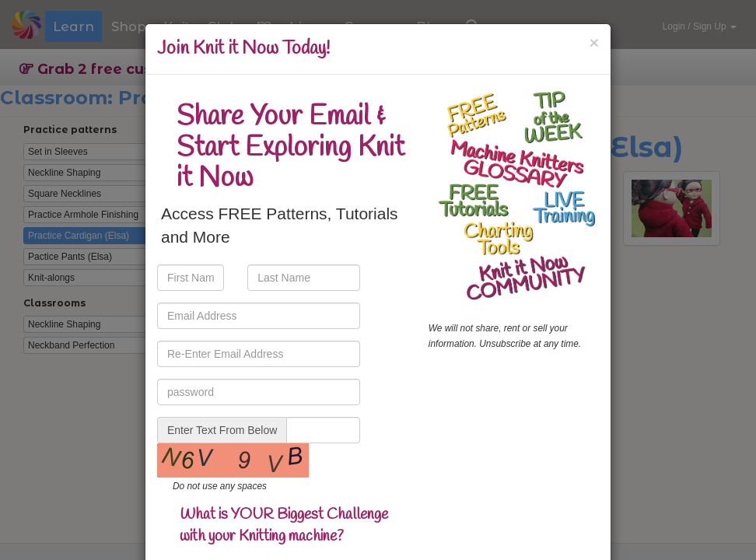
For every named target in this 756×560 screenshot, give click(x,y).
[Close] (594, 42)
